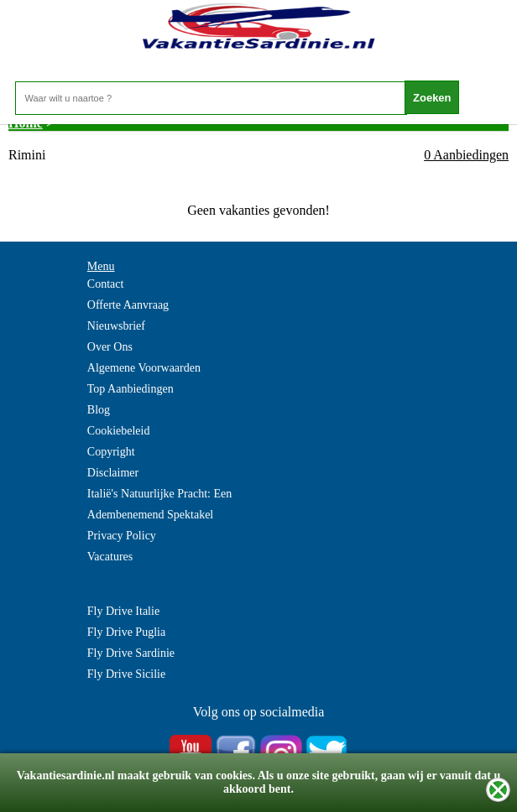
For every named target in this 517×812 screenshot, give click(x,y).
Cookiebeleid (119, 431)
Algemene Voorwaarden (144, 368)
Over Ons (110, 347)
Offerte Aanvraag (128, 305)
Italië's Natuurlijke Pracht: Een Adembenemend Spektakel (159, 504)
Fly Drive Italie (123, 611)
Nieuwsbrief (116, 326)
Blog (99, 410)
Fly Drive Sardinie (131, 653)
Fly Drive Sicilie (126, 674)
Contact (106, 284)
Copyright (111, 452)
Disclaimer (113, 473)
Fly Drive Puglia (126, 632)
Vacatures (110, 557)
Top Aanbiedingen (131, 389)
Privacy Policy (122, 536)
